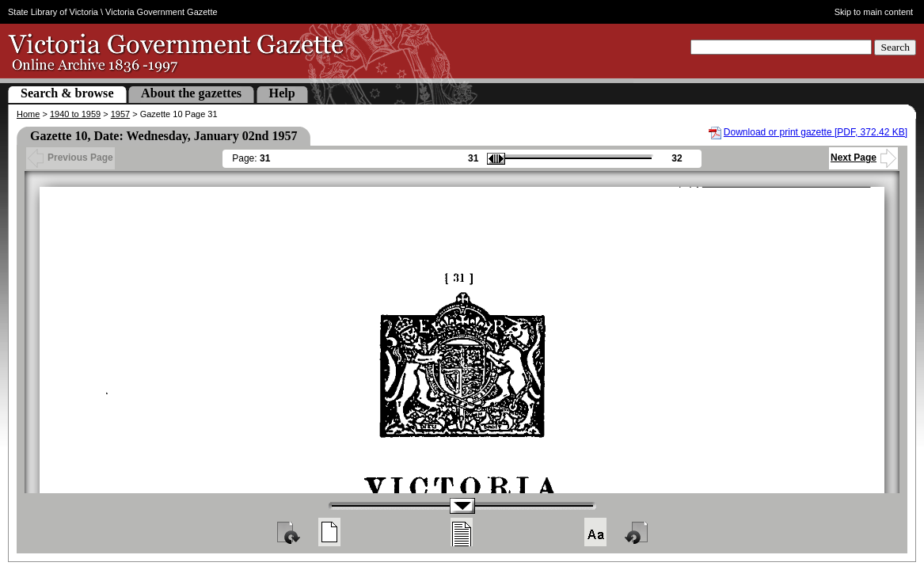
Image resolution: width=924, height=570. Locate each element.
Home (28, 114)
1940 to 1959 (75, 114)
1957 (120, 114)
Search (895, 47)
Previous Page (70, 158)
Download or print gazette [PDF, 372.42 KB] (816, 132)
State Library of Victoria (53, 12)
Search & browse (67, 93)
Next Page (863, 158)
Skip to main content (874, 12)
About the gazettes (191, 93)
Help (282, 93)
